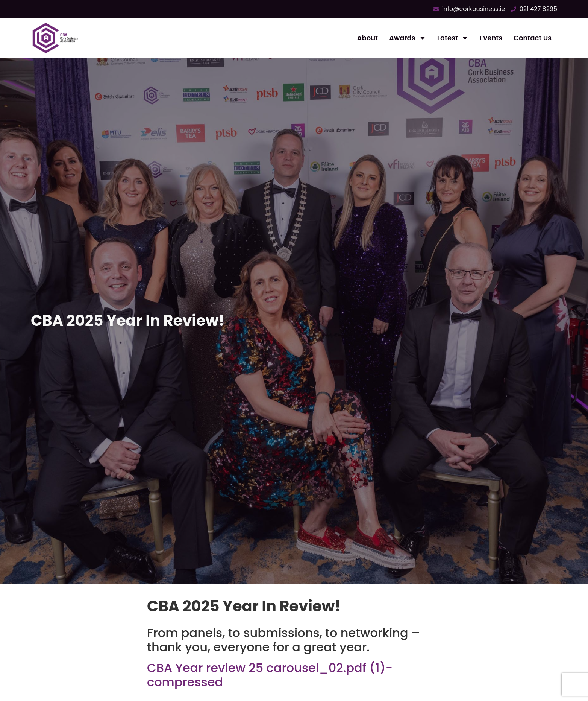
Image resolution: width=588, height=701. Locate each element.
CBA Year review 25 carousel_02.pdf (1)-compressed (270, 675)
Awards (408, 38)
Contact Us (533, 38)
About (367, 38)
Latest (453, 38)
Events (491, 38)
